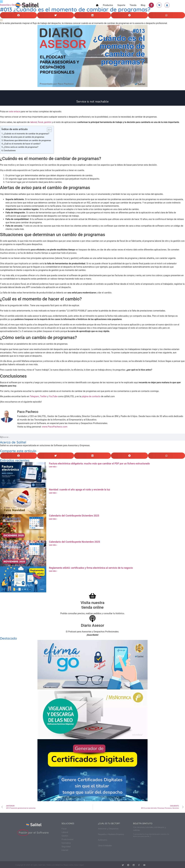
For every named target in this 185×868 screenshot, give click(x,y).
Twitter (43, 396)
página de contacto (91, 396)
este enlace (15, 112)
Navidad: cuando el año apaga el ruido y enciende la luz (80, 490)
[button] (19, 15)
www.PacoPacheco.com (55, 427)
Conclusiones (10, 151)
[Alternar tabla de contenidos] (48, 130)
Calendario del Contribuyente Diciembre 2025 (74, 516)
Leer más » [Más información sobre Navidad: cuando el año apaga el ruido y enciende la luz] (53, 493)
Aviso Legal (79, 865)
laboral (34, 122)
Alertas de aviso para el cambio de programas (24, 137)
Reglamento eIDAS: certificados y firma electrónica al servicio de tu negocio (91, 568)
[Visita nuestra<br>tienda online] (92, 596)
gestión (48, 122)
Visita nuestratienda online (93, 605)
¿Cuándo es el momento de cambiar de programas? (26, 134)
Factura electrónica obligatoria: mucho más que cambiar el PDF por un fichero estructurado (99, 463)
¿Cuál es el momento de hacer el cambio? (22, 144)
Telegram (34, 396)
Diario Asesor (93, 625)
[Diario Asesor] (92, 619)
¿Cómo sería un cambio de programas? (21, 147)
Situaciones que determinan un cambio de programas (27, 140)
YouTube (53, 396)
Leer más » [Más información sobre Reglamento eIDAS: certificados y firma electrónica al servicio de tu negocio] (53, 571)
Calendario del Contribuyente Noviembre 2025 (75, 542)
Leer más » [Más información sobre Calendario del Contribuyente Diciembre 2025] (53, 519)
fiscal (40, 122)
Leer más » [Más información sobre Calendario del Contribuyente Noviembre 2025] (53, 545)
